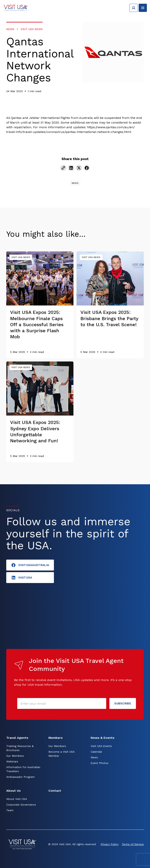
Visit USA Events (101, 746)
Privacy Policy (110, 844)
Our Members (15, 756)
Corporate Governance (21, 805)
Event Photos (100, 763)
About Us (13, 791)
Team (10, 810)
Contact (55, 791)
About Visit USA (17, 799)
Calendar (96, 752)
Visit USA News (32, 29)
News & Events (103, 738)
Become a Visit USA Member (61, 754)
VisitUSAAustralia (30, 565)
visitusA (22, 578)
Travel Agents (17, 738)
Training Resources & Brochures (20, 748)
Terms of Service (133, 844)
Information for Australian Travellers (23, 769)
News (10, 29)
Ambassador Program (21, 777)
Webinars (12, 761)
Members (56, 738)
